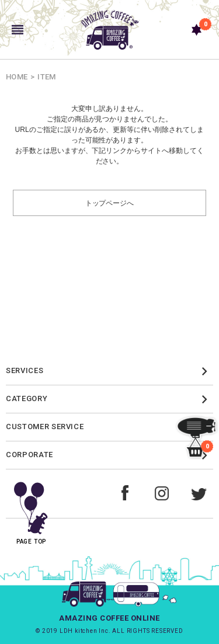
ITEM (46, 77)
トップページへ (110, 202)
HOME (17, 77)
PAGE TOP (31, 509)
